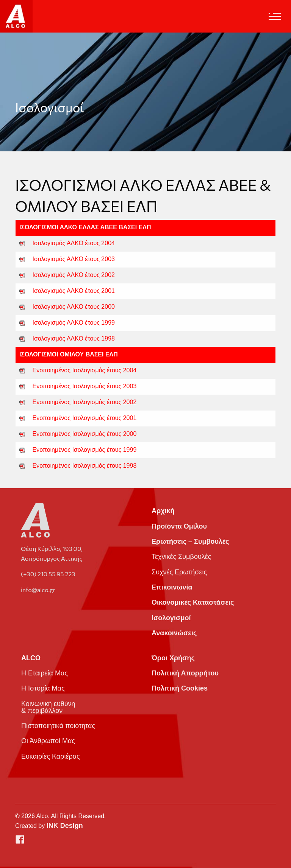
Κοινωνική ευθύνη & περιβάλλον (48, 707)
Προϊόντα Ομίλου (179, 526)
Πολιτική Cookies (180, 688)
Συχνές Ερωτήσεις (179, 572)
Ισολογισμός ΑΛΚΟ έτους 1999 (74, 323)
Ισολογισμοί (171, 618)
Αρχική (163, 511)
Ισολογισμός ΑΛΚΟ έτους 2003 (74, 259)
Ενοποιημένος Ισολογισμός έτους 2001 (85, 418)
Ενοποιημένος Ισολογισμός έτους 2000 (85, 434)
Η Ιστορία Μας (43, 688)
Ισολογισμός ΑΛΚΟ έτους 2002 (74, 275)
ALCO (31, 658)
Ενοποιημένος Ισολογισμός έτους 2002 (85, 402)
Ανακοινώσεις (174, 633)
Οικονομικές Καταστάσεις (193, 602)
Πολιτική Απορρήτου (185, 673)
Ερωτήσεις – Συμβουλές (190, 541)
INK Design (65, 826)
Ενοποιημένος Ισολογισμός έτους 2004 (85, 370)
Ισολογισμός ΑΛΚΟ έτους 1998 (74, 338)
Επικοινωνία (172, 587)
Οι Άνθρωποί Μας (48, 741)
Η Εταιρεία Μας (45, 673)
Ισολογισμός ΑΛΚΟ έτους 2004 (74, 243)
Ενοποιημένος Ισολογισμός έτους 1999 (85, 450)
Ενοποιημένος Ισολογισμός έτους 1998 (85, 466)
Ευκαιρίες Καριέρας (51, 756)
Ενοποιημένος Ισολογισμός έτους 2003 (85, 386)
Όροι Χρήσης (173, 658)
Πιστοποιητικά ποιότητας (58, 726)
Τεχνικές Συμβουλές (181, 557)
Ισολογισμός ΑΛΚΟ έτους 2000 (74, 307)
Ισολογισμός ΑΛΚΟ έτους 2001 (74, 291)
